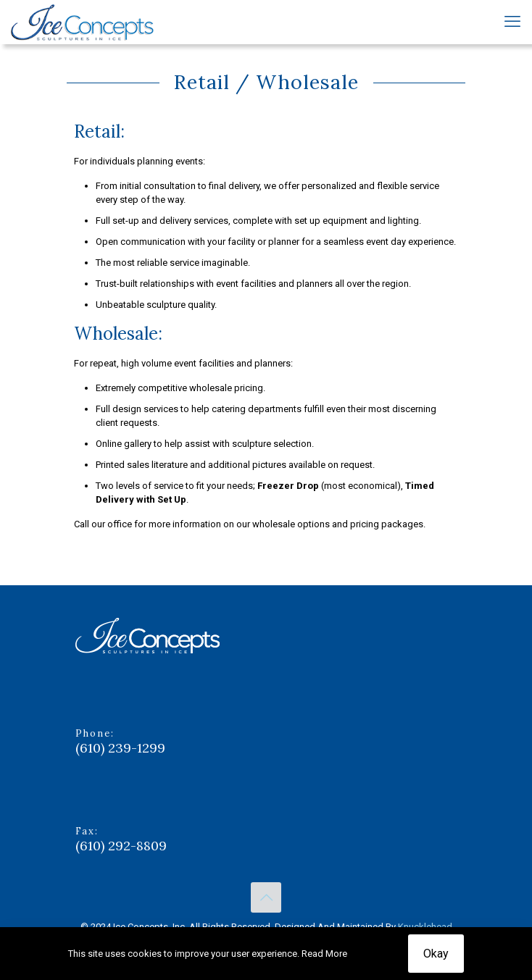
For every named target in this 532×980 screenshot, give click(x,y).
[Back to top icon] (266, 897)
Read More (324, 954)
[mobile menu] (512, 22)
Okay (436, 954)
